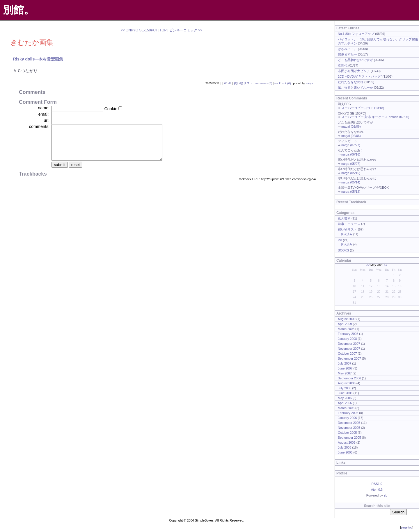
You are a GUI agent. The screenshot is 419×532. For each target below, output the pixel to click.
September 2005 (349, 438)
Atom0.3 (377, 490)
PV (340, 240)
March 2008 (346, 329)
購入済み (347, 234)
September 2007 (349, 358)
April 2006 (345, 403)
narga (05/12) (351, 192)
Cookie (111, 109)
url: (47, 120)
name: (44, 108)
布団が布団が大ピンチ (354, 71)
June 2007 (345, 368)
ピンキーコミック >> (186, 30)
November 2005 (349, 428)
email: (44, 114)
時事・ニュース (349, 224)
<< (368, 265)
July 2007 (345, 363)
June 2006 (345, 393)
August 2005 (347, 442)
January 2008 (347, 339)
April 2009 (345, 324)
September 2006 (349, 378)
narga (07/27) (351, 145)
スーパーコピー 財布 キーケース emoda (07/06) (375, 117)
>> (386, 265)
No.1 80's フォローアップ (356, 34)
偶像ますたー (347, 54)
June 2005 (345, 452)
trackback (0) (283, 83)
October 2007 (347, 354)
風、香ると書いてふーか (355, 88)
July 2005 (345, 447)
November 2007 (349, 349)
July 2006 (345, 388)
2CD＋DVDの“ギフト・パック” (360, 76)
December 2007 (349, 344)
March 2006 (346, 408)
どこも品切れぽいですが (355, 60)
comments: (39, 126)
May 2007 (345, 373)
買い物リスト (243, 83)
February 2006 (348, 413)
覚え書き (344, 218)
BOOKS (343, 250)
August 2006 (347, 383)
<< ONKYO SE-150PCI (139, 30)
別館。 (19, 10)
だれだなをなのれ (351, 82)
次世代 (343, 65)
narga (309, 83)
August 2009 (347, 319)
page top (407, 527)
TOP (163, 30)
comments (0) (263, 83)
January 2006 (347, 418)
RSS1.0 (377, 484)
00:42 (228, 83)
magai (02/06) (351, 126)
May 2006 (345, 398)
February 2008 (348, 334)
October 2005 (347, 433)
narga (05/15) (351, 173)
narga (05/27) (351, 164)
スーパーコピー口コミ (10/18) (363, 108)
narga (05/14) (351, 182)
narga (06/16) (351, 154)
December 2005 (349, 423)
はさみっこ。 (347, 49)
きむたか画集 (32, 42)
